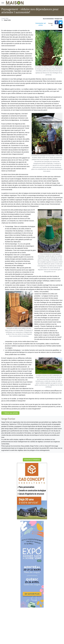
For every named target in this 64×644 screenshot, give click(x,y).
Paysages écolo (58, 19)
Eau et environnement (48, 19)
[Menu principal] (3, 3)
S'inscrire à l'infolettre (32, 460)
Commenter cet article (41, 24)
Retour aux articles (10, 413)
